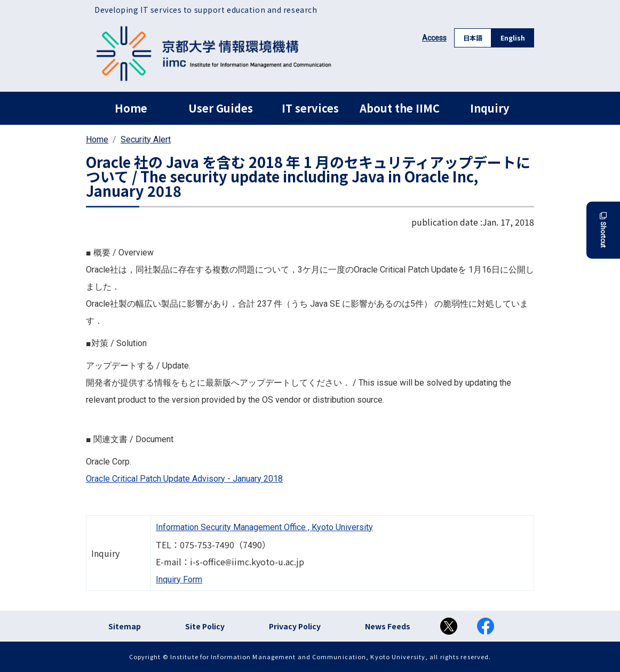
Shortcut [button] (603, 230)
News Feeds (388, 626)
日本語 (473, 38)
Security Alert (146, 139)
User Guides (221, 108)
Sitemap (125, 626)
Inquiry (490, 108)
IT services (310, 108)
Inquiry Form (179, 579)
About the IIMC (400, 108)
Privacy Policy (295, 626)
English (513, 38)
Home (131, 108)
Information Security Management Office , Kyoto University (264, 527)
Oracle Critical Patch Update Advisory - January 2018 (184, 479)
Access (434, 38)
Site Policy (205, 626)
